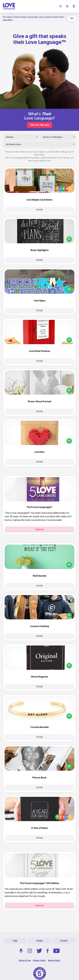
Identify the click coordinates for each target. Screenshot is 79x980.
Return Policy (54, 960)
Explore (39, 529)
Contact (64, 941)
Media (39, 941)
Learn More (8, 20)
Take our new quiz (39, 125)
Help (15, 941)
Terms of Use (25, 960)
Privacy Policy (39, 960)
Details (40, 210)
